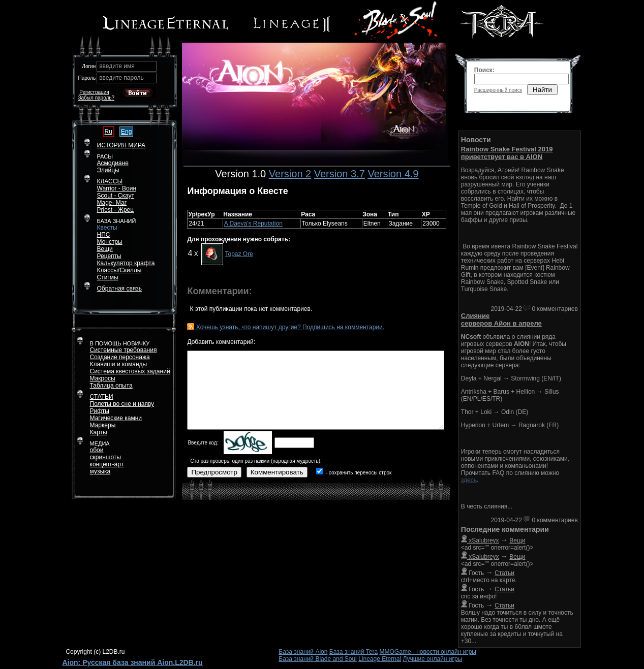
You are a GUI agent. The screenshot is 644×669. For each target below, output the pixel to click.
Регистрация (94, 92)
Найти (542, 90)
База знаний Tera (354, 652)
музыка (100, 471)
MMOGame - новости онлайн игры (428, 652)
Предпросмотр (214, 472)
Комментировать (277, 472)
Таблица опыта (111, 386)
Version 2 (290, 174)
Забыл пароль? (97, 98)
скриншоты (105, 457)
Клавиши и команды (119, 364)
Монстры (110, 242)
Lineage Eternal (380, 659)
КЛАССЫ (110, 181)
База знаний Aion (303, 652)
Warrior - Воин (117, 188)
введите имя (117, 66)
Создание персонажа (120, 357)
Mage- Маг (112, 203)
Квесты (107, 228)
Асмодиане (113, 163)
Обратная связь (119, 289)
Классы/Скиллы (119, 270)
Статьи (504, 573)
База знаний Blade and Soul (318, 659)
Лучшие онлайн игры (433, 659)
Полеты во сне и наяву (122, 404)
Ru (109, 132)
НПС (104, 235)
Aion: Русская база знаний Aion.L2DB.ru (133, 662)
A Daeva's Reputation (253, 224)
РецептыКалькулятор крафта (126, 260)
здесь (469, 480)
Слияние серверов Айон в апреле (501, 320)
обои (97, 450)
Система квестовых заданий (130, 371)
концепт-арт (107, 464)
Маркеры (103, 425)
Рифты (100, 411)
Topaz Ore (239, 254)
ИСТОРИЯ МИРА (121, 145)
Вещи (105, 249)
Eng (126, 132)
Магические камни (116, 418)
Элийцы (108, 170)
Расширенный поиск (498, 90)
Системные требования (124, 350)
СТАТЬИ (102, 397)
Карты (99, 432)
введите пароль (121, 78)
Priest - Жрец (116, 210)
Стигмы (108, 277)
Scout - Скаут (116, 196)
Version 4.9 (393, 174)
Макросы (103, 378)
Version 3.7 (340, 174)
